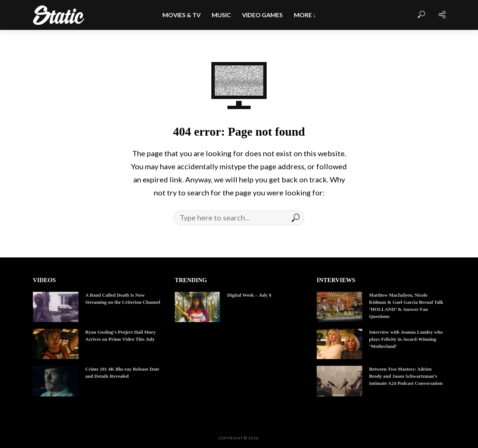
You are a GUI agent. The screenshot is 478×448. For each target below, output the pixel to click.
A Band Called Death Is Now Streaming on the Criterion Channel (123, 299)
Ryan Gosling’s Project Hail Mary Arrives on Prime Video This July (120, 336)
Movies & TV (181, 15)
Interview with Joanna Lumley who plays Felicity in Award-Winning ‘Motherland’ (406, 339)
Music (221, 15)
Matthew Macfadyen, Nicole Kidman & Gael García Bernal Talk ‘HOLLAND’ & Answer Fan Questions (406, 306)
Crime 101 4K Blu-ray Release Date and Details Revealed (122, 373)
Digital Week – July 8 (249, 295)
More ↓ (305, 15)
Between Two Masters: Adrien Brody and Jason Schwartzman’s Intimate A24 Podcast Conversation (406, 376)
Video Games (262, 15)
